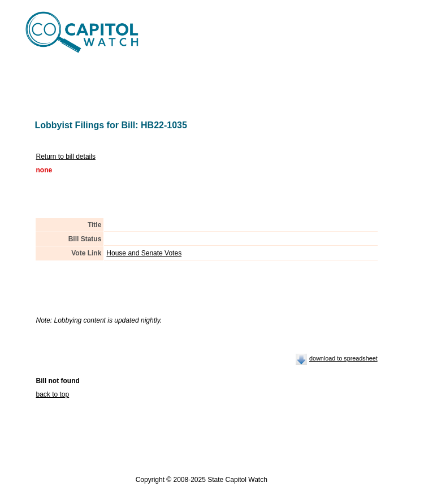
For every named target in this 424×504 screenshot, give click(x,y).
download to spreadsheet (343, 358)
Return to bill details (66, 157)
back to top (53, 394)
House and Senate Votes (144, 253)
